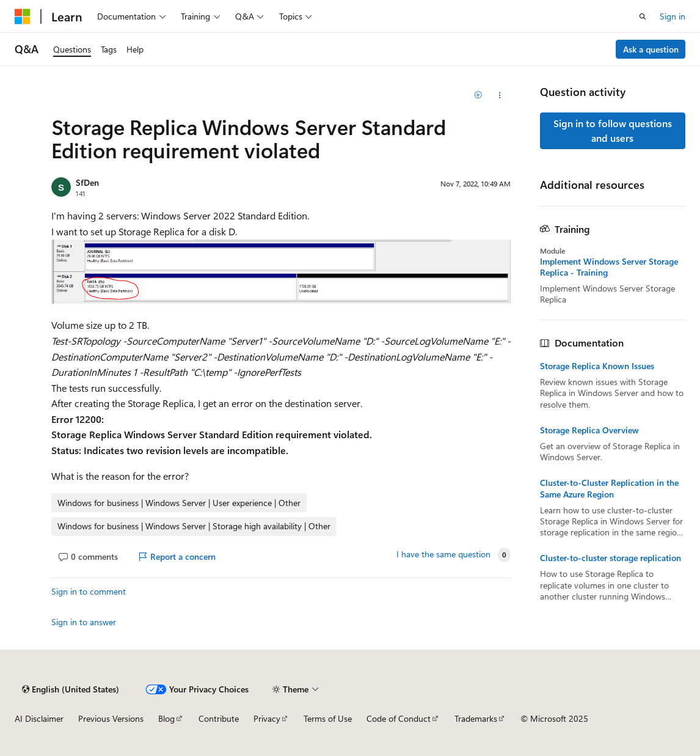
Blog (166, 718)
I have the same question (443, 554)
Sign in (673, 16)
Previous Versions (111, 718)
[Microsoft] (23, 17)
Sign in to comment (89, 591)
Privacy (267, 718)
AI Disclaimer (39, 718)
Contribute (219, 718)
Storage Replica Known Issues (597, 366)
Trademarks (476, 718)
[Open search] (643, 17)
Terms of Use (328, 718)
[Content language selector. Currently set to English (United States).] (71, 689)
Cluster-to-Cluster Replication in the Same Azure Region (609, 488)
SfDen (87, 182)
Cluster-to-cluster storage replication (611, 558)
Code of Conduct (399, 718)
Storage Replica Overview (589, 430)
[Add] (478, 95)
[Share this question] (499, 95)
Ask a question (651, 49)
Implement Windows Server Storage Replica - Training (609, 267)
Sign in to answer (84, 622)
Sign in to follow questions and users (613, 130)
